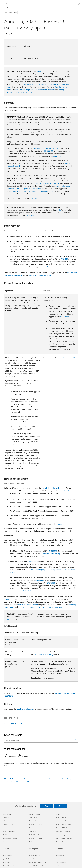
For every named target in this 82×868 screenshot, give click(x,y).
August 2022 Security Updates (40, 275)
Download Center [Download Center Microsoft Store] (34, 821)
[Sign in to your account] (79, 3)
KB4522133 (49, 151)
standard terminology (25, 709)
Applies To (9, 34)
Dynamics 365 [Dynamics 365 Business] (6, 859)
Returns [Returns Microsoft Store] (31, 828)
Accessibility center (69, 779)
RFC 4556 (65, 259)
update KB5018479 (68, 358)
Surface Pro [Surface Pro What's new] (6, 817)
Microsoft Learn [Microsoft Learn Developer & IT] (33, 859)
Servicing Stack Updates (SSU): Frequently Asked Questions (41, 607)
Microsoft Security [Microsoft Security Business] (7, 855)
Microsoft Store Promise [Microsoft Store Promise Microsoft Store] (35, 838)
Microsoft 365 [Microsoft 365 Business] (6, 862)
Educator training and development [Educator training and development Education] (65, 835)
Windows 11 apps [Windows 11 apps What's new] (7, 842)
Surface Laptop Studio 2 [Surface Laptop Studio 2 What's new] (9, 824)
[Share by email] (15, 718)
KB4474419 (34, 562)
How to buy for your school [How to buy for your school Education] (63, 831)
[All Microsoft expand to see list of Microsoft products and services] (3, 3)
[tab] (11, 756)
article (58, 210)
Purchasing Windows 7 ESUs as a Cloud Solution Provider (32, 191)
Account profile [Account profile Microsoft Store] (33, 817)
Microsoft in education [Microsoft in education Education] (61, 817)
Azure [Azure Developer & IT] (31, 852)
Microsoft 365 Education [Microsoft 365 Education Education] (62, 828)
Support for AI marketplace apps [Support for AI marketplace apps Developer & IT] (38, 862)
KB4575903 (50, 583)
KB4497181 (58, 156)
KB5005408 (46, 267)
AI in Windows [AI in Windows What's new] (6, 835)
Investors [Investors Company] (58, 866)
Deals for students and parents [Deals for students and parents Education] (64, 838)
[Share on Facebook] (6, 718)
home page (30, 215)
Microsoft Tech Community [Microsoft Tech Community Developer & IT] (36, 866)
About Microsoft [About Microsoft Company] (60, 855)
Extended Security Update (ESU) (46, 148)
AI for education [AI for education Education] (60, 842)
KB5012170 (41, 71)
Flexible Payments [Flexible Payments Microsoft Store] (34, 842)
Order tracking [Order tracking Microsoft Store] (33, 831)
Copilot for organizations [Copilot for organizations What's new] (9, 828)
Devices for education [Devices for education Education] (61, 821)
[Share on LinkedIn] (10, 718)
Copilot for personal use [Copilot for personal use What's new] (9, 831)
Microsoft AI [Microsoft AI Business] (6, 852)
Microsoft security (49, 779)
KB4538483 (39, 580)
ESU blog (33, 198)
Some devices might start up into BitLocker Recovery (35, 89)
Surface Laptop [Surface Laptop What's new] (7, 821)
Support (5, 8)
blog (70, 341)
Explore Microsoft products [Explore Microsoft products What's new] (10, 838)
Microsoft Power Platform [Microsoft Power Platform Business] (9, 866)
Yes (47, 806)
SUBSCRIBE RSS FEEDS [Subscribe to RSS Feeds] (14, 724)
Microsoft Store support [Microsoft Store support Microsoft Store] (35, 824)
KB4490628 (52, 551)
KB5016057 (9, 599)
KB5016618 (12, 619)
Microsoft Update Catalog (50, 554)
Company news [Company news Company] (60, 859)
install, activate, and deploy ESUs (47, 183)
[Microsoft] (41, 2)
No (60, 806)
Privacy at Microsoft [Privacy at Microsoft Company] (61, 862)
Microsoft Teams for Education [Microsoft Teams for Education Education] (64, 824)
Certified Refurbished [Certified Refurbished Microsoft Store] (35, 835)
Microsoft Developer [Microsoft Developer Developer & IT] (34, 855)
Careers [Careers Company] (58, 852)
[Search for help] (8, 3)
